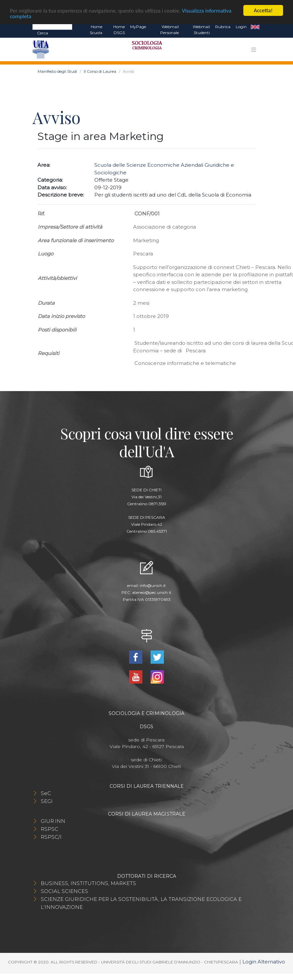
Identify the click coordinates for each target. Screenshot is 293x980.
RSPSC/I (51, 837)
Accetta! (263, 10)
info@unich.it (153, 585)
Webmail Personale (170, 30)
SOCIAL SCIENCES (64, 891)
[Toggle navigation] (254, 50)
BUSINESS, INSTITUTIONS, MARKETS (88, 883)
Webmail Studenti (201, 30)
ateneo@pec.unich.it (152, 592)
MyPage (138, 27)
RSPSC (49, 829)
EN (255, 27)
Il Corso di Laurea (100, 71)
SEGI (47, 801)
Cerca (43, 33)
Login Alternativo (264, 962)
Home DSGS (119, 30)
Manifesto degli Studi (57, 71)
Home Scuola (96, 30)
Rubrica (223, 27)
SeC (46, 793)
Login (241, 27)
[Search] (52, 26)
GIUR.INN (53, 821)
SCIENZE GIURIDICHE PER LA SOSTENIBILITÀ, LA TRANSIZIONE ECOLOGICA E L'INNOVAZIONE (141, 903)
